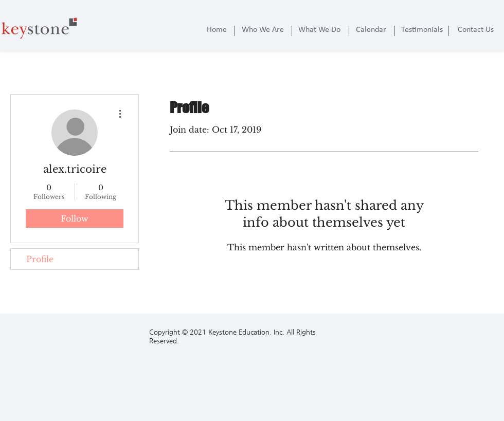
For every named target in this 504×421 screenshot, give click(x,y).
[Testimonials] (422, 30)
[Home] (217, 30)
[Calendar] (371, 30)
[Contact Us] (476, 30)
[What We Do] (319, 30)
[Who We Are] (263, 30)
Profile (40, 259)
